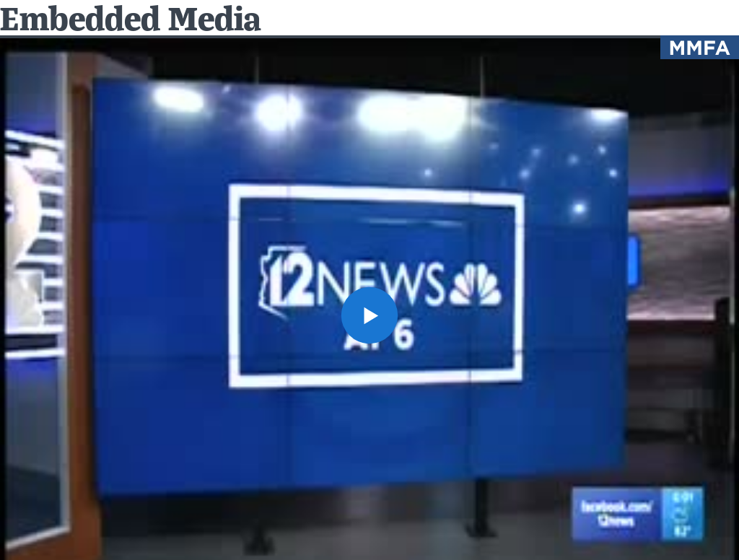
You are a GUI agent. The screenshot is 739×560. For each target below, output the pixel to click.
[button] (369, 315)
